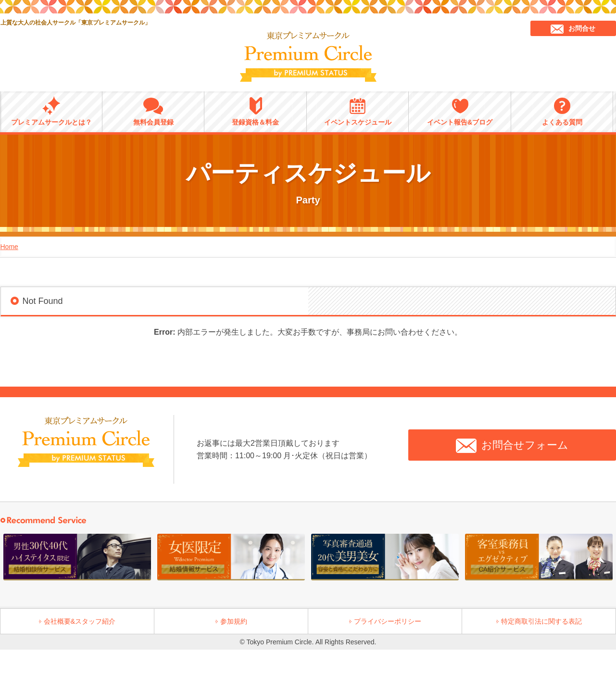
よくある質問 (562, 111)
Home (9, 247)
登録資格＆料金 (255, 111)
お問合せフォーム (512, 446)
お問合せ (573, 29)
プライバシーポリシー (388, 621)
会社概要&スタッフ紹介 (80, 621)
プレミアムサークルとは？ (51, 111)
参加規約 (234, 621)
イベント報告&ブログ (460, 111)
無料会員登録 (153, 111)
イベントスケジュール (358, 111)
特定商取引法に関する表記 (541, 621)
